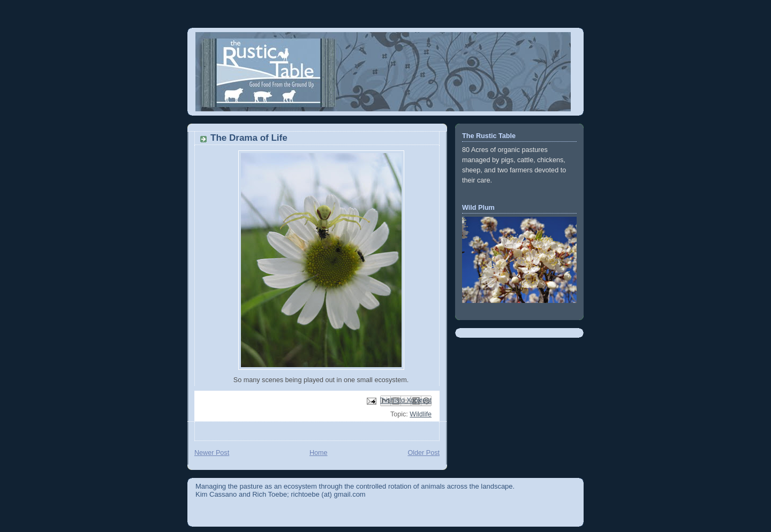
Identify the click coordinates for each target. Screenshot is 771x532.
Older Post (424, 453)
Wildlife (421, 414)
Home (319, 453)
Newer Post (212, 453)
